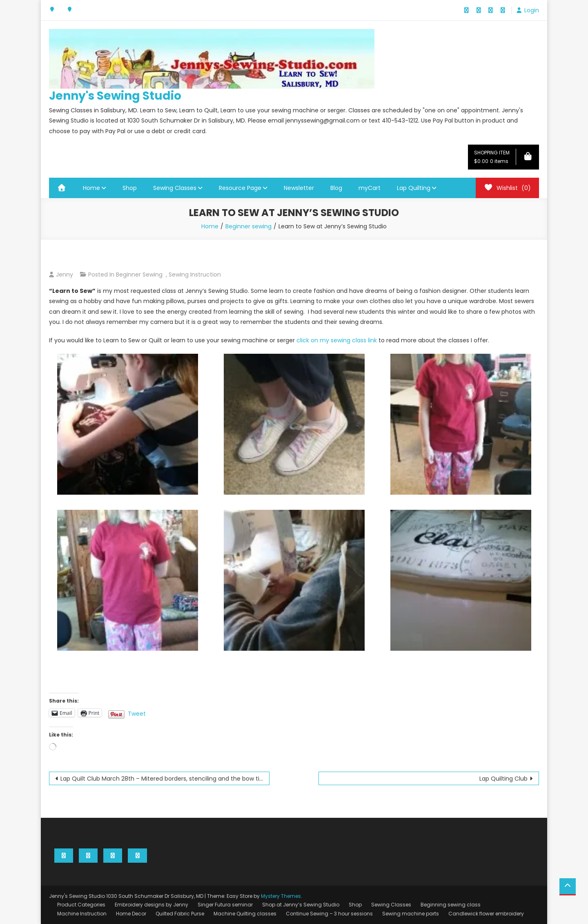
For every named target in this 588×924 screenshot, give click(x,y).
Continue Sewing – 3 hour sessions (329, 914)
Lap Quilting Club (503, 779)
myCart (370, 188)
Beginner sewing (139, 275)
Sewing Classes (175, 188)
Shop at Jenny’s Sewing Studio (301, 905)
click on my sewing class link (337, 340)
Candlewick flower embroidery (486, 914)
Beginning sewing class (451, 905)
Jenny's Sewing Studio (115, 96)
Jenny (65, 275)
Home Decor (131, 914)
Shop (130, 188)
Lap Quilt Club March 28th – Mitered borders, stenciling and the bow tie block (165, 779)
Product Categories (81, 905)
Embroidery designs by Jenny (151, 905)
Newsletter (299, 188)
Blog (336, 188)
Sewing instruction (195, 275)
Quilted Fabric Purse (180, 914)
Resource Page (240, 188)
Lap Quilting (414, 188)
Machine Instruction (82, 914)
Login (532, 10)
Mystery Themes (281, 896)
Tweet (137, 713)
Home (91, 188)
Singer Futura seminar (225, 905)
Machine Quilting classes (245, 914)
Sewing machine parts (411, 914)
